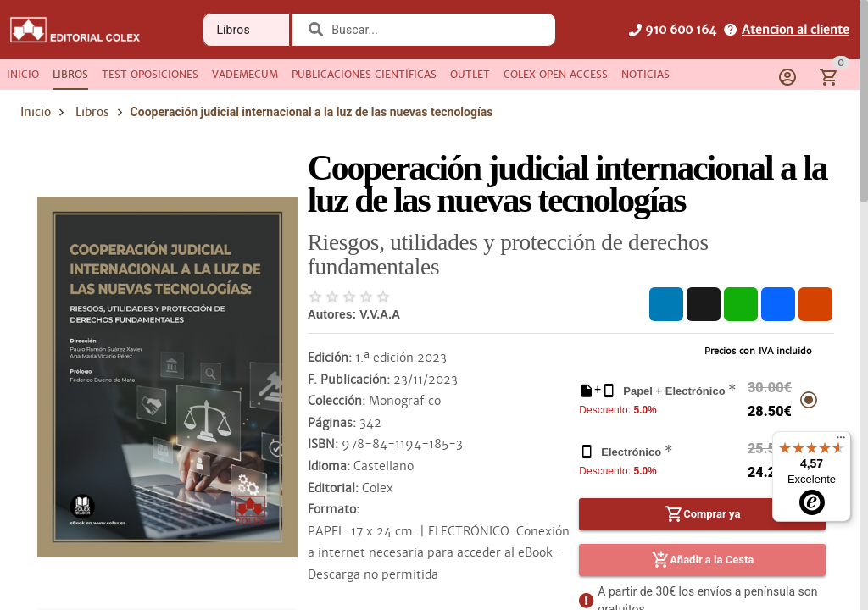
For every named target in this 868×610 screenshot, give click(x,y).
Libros (92, 112)
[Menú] (841, 441)
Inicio (36, 112)
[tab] (23, 75)
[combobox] (434, 30)
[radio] (315, 297)
